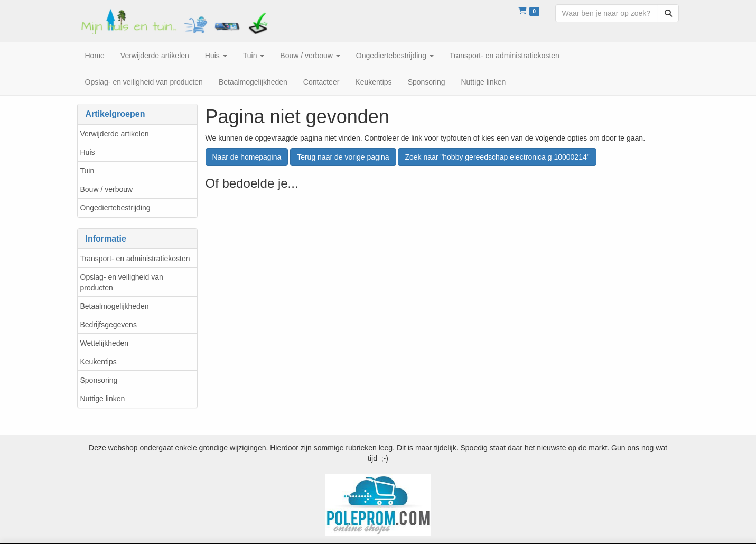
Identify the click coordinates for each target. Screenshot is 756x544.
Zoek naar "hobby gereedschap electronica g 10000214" (497, 157)
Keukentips (99, 362)
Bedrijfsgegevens (109, 325)
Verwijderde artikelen (115, 134)
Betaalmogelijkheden (115, 306)
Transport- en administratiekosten (135, 259)
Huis (88, 152)
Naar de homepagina (247, 157)
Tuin (87, 171)
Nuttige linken (103, 399)
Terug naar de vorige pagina (343, 157)
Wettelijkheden (105, 343)
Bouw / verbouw (107, 189)
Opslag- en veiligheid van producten (122, 282)
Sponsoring (99, 380)
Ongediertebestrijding (115, 208)
